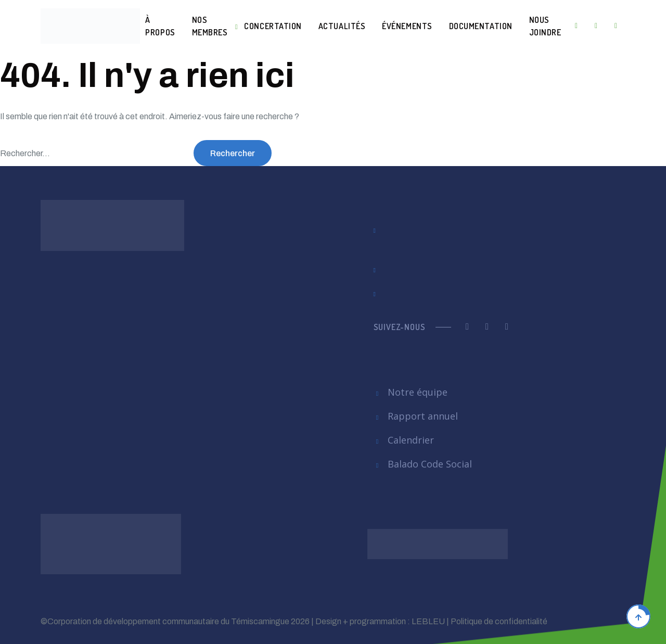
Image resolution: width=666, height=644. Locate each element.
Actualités (342, 26)
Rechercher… (25, 153)
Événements (407, 26)
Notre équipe (411, 392)
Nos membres (210, 26)
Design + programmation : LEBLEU (380, 621)
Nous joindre (545, 26)
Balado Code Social (423, 464)
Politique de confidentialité (499, 621)
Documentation (481, 26)
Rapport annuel (416, 416)
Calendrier (404, 440)
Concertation (273, 26)
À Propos (160, 26)
